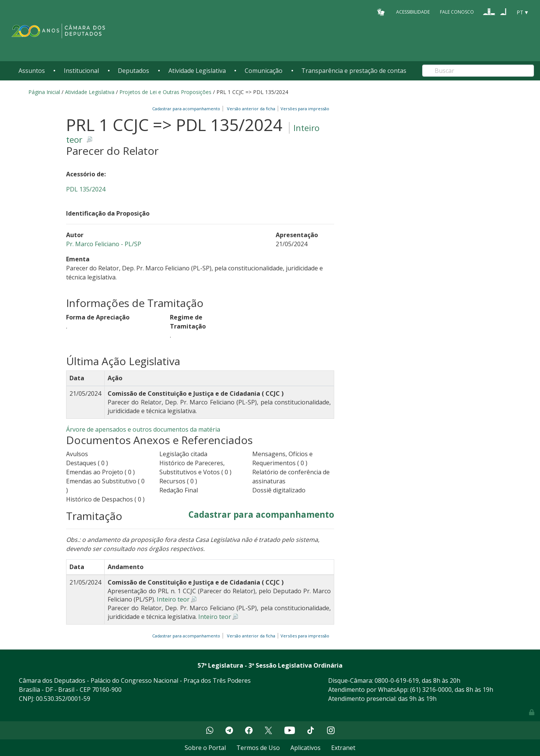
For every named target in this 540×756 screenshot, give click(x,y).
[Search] (478, 71)
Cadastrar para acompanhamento (187, 109)
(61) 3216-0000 (431, 690)
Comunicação (264, 71)
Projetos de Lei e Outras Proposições (165, 92)
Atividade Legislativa (197, 71)
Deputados (133, 71)
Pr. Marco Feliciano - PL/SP (104, 244)
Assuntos (32, 71)
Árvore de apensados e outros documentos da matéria (143, 429)
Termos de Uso (258, 748)
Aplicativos (305, 748)
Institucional (81, 71)
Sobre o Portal (205, 748)
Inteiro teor (173, 599)
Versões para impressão (304, 109)
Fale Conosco (457, 12)
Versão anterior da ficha (251, 109)
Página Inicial (44, 92)
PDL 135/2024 (86, 189)
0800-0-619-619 (397, 680)
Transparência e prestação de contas (354, 71)
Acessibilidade (413, 12)
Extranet (343, 748)
